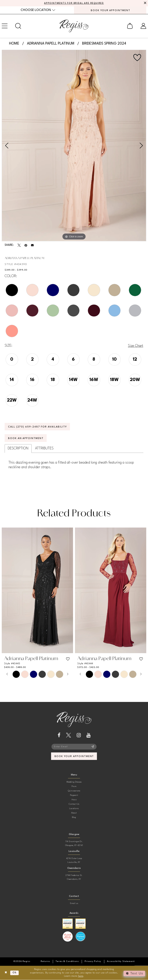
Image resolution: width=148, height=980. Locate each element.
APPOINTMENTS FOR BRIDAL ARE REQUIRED (74, 3)
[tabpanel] (74, 146)
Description (18, 449)
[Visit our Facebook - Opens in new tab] (59, 735)
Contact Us (74, 805)
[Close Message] (145, 3)
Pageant (74, 796)
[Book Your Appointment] (110, 10)
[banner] (74, 26)
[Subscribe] (93, 747)
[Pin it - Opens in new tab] (26, 245)
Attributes (44, 449)
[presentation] (37, 591)
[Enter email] (74, 747)
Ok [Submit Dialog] (15, 973)
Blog (74, 818)
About (74, 813)
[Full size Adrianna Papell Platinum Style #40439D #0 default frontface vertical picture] (74, 146)
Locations (74, 809)
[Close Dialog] (6, 973)
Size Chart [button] (136, 346)
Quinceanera (74, 791)
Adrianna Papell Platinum (51, 44)
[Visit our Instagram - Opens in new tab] (79, 735)
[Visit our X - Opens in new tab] (69, 735)
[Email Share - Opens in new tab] (32, 245)
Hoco (74, 800)
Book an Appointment (26, 438)
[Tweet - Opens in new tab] (19, 245)
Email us (74, 904)
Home (14, 44)
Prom (74, 787)
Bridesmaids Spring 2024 (104, 44)
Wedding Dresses (74, 782)
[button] (130, 26)
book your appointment (74, 757)
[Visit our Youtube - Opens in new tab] (89, 735)
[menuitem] (38, 10)
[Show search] (18, 26)
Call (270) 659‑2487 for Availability (38, 427)
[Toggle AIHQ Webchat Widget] (134, 973)
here (81, 976)
